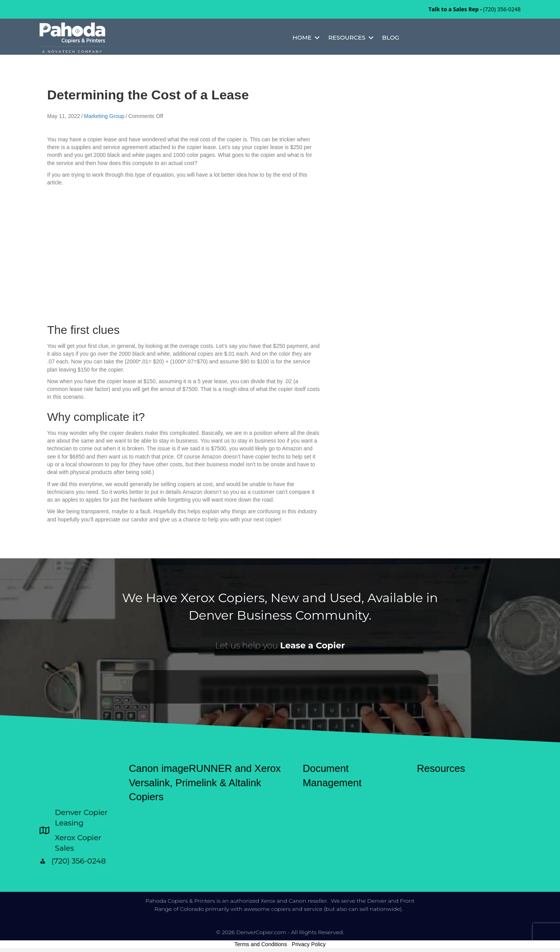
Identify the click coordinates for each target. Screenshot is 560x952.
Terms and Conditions (261, 944)
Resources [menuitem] (347, 37)
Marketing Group (104, 116)
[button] (317, 38)
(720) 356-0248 (502, 9)
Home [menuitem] (302, 37)
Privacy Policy (309, 944)
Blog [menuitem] (391, 37)
